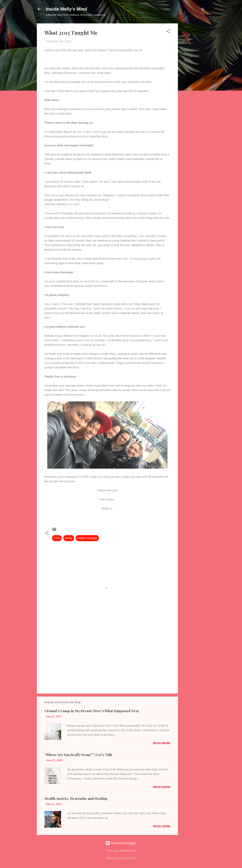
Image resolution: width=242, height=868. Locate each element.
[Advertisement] (193, 80)
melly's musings (87, 538)
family (69, 538)
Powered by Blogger (121, 843)
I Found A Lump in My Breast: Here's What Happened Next (92, 711)
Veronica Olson (129, 851)
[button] (168, 32)
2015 (57, 538)
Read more (162, 743)
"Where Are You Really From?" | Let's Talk (78, 755)
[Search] (203, 10)
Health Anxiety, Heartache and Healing (76, 799)
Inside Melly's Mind (67, 9)
